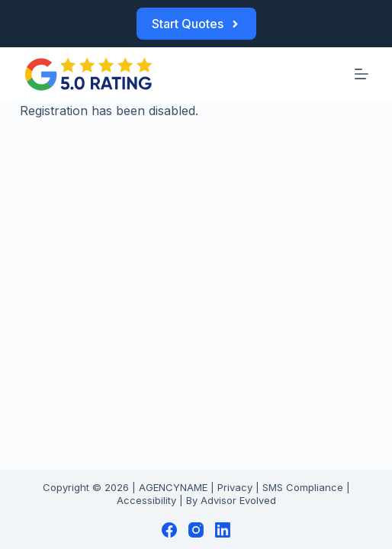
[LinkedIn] (223, 530)
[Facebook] (169, 530)
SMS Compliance (303, 487)
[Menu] (361, 74)
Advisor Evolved (238, 500)
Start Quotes (196, 24)
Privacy (235, 487)
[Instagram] (196, 530)
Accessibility (146, 500)
